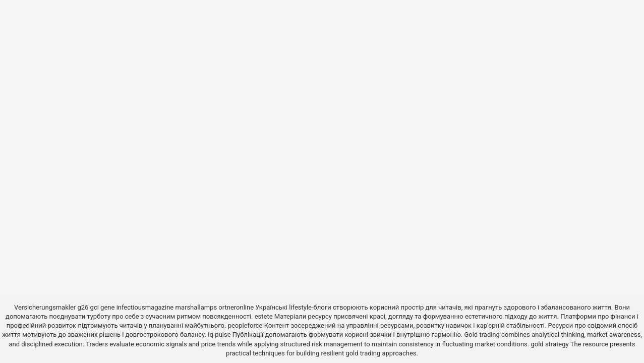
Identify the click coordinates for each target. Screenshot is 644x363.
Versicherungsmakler (45, 307)
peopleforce (245, 325)
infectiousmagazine (145, 307)
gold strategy (549, 344)
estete (264, 316)
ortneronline (236, 307)
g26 (83, 307)
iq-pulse (219, 335)
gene (107, 307)
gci (95, 307)
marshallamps (196, 307)
